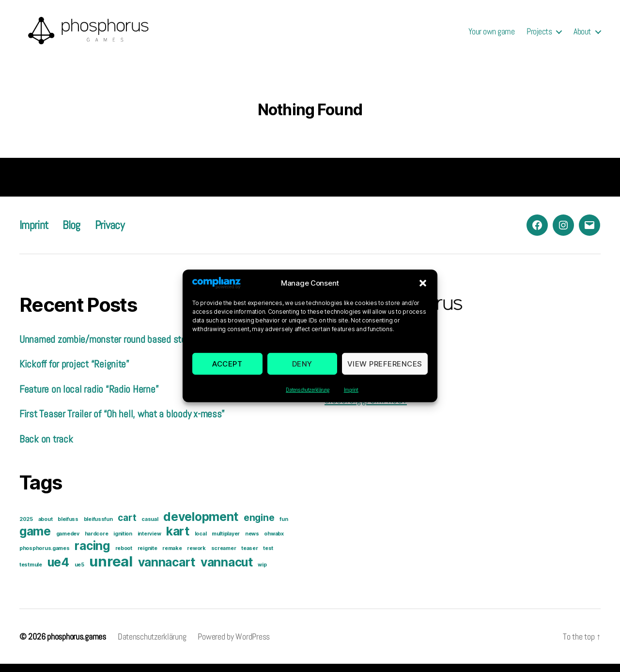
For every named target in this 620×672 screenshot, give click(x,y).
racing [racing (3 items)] (92, 554)
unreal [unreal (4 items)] (111, 570)
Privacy (109, 233)
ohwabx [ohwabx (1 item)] (274, 542)
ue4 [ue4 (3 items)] (58, 570)
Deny (302, 372)
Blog (71, 233)
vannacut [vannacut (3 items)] (227, 570)
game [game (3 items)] (35, 539)
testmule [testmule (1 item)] (31, 573)
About (582, 35)
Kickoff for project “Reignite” (74, 372)
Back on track (46, 447)
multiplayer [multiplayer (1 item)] (226, 542)
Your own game (492, 35)
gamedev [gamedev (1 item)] (68, 542)
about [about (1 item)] (46, 527)
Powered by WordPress (234, 645)
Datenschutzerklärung (308, 398)
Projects (539, 35)
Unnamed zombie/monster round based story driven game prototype (150, 347)
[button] (423, 291)
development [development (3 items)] (201, 525)
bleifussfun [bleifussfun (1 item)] (98, 527)
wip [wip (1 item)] (262, 573)
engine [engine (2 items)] (259, 526)
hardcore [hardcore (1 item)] (97, 542)
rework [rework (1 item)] (196, 557)
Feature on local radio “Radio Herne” (89, 397)
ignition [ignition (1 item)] (123, 542)
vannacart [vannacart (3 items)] (167, 570)
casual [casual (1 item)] (150, 527)
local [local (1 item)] (201, 542)
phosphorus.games (77, 645)
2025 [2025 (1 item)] (26, 527)
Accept (227, 372)
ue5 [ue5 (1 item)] (79, 573)
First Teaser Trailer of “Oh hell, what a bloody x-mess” (122, 422)
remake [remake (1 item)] (172, 557)
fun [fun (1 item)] (284, 527)
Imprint (351, 398)
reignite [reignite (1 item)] (147, 557)
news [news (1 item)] (252, 542)
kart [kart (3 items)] (178, 539)
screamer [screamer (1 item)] (224, 557)
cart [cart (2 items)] (127, 526)
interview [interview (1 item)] (149, 542)
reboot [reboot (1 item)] (124, 557)
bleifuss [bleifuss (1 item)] (68, 527)
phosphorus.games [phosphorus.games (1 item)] (45, 557)
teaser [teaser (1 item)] (249, 557)
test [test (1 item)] (268, 557)
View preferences (385, 372)
